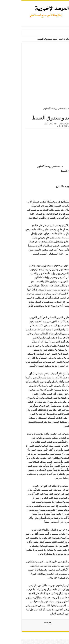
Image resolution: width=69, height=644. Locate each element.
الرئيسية (63, 39)
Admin (59, 124)
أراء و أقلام (49, 39)
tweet (26, 622)
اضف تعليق (57, 126)
